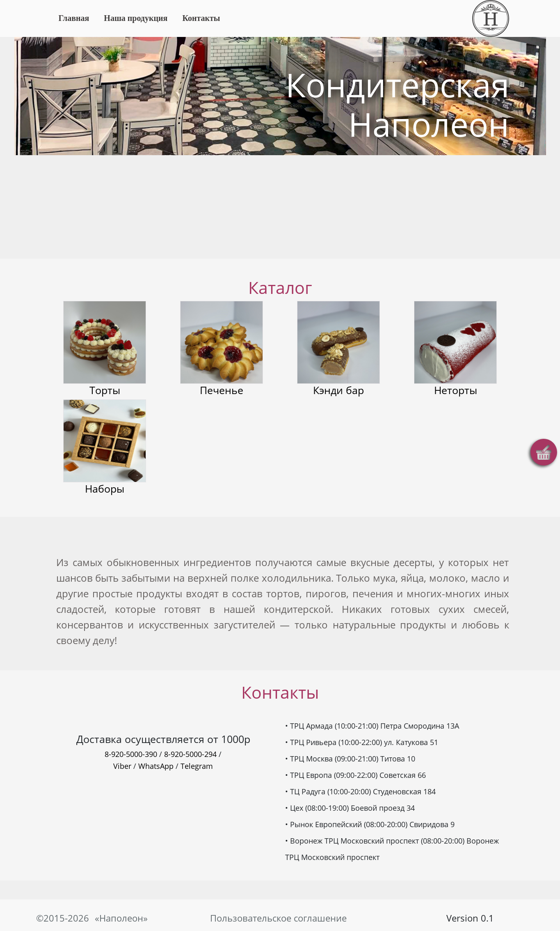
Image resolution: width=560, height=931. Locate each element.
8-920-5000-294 (190, 754)
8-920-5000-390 (131, 754)
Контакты (201, 18)
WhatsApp (156, 766)
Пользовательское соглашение (280, 918)
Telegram (197, 766)
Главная (74, 18)
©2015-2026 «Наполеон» (90, 918)
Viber (122, 766)
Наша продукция (136, 18)
